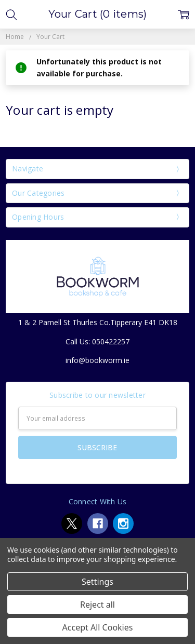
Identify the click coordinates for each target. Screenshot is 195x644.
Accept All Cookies (98, 627)
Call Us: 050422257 (97, 341)
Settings (97, 582)
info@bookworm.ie (97, 360)
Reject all (97, 605)
